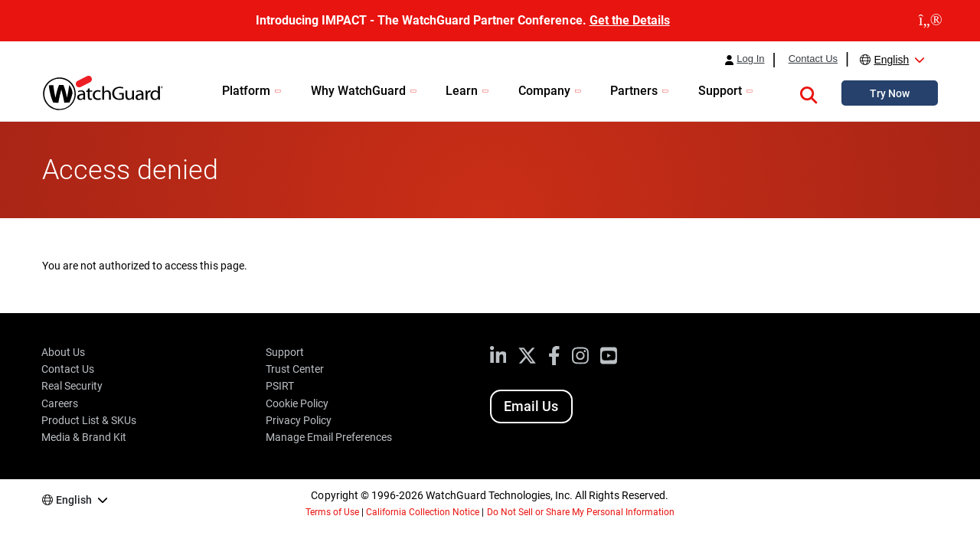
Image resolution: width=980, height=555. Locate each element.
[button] (808, 93)
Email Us (531, 406)
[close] (931, 21)
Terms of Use (332, 512)
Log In (750, 59)
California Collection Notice (423, 512)
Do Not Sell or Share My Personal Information (581, 512)
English (891, 60)
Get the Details (630, 20)
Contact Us (813, 59)
